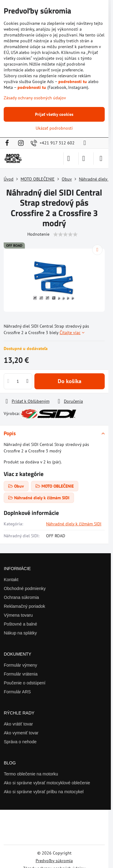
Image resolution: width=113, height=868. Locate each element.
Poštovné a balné (21, 624)
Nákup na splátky (20, 633)
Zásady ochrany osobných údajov (35, 98)
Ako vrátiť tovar (19, 724)
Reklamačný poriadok (25, 606)
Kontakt (11, 580)
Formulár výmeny (21, 665)
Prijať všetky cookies (54, 114)
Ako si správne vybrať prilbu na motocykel (44, 792)
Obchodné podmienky (25, 588)
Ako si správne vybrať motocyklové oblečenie (47, 783)
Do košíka (70, 381)
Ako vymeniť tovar (21, 733)
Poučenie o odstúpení (25, 683)
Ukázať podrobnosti (54, 128)
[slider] (65, 234)
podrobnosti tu (73, 82)
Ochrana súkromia (21, 597)
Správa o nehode (20, 742)
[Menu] (101, 158)
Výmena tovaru (18, 615)
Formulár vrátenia (21, 674)
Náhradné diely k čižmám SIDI (74, 524)
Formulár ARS (18, 692)
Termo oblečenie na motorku (31, 774)
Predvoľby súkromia (54, 861)
